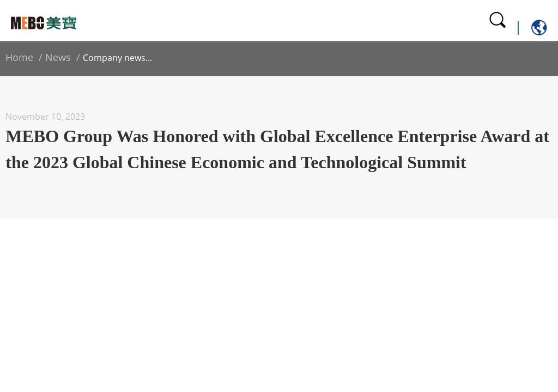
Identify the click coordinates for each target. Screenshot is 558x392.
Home (19, 57)
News (58, 57)
